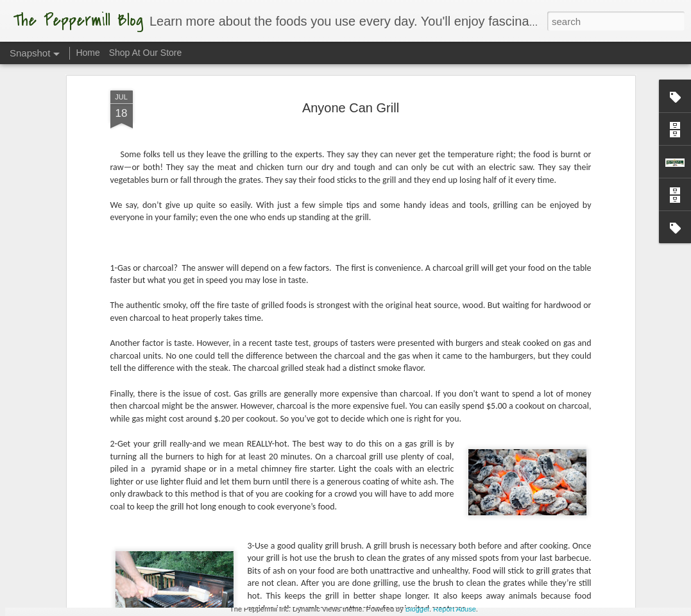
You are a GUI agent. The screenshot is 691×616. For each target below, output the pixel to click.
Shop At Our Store (146, 53)
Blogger (417, 609)
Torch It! (237, 577)
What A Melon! (390, 571)
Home (88, 53)
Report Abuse (455, 609)
